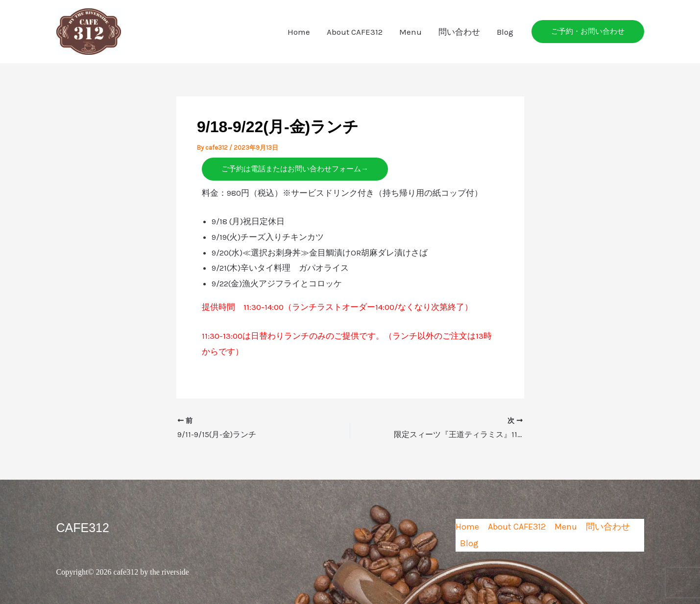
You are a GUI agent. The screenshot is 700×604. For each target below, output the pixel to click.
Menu (410, 32)
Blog (505, 32)
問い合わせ (459, 32)
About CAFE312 (355, 32)
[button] (588, 32)
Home (299, 32)
